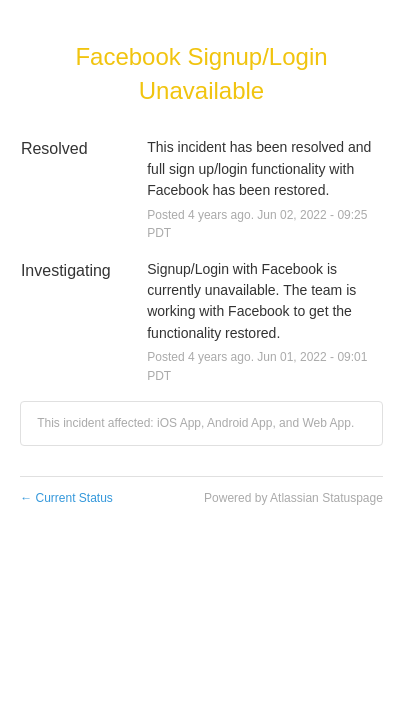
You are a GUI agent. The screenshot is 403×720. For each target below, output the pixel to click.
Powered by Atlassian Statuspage (293, 498)
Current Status (66, 498)
